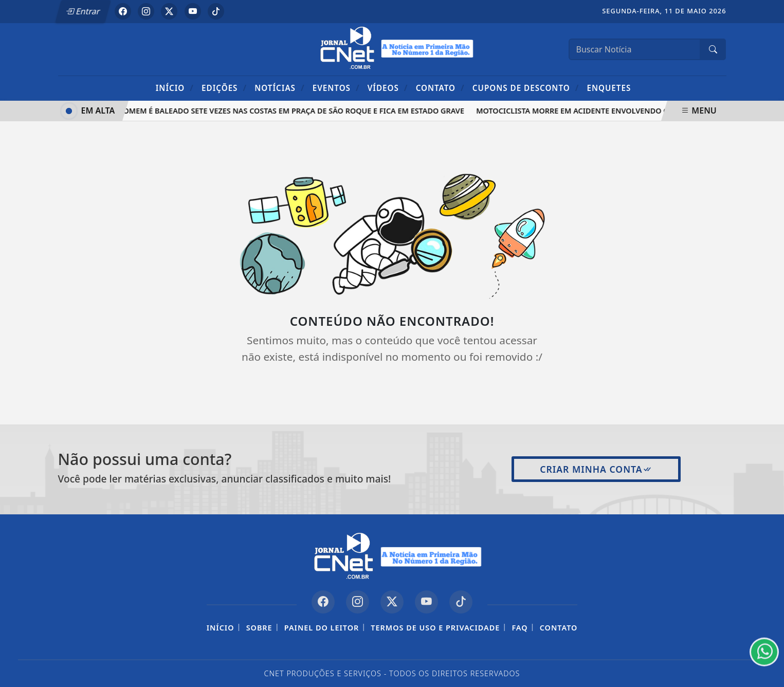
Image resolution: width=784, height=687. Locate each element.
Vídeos (388, 88)
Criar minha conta (596, 469)
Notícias (279, 88)
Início (175, 88)
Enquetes (609, 88)
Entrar (83, 11)
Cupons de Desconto (526, 88)
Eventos (336, 88)
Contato (440, 88)
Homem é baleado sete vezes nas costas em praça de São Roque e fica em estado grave (293, 111)
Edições (224, 88)
